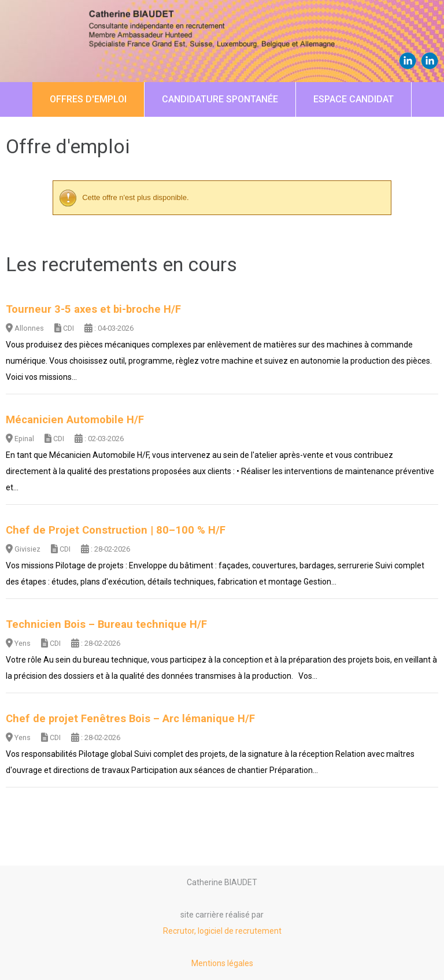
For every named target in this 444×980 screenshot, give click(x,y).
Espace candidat (354, 99)
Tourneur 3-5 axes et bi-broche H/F (93, 309)
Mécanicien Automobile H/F (75, 420)
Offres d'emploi (88, 99)
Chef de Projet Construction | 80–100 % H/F (116, 530)
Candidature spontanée (220, 99)
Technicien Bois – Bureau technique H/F (106, 624)
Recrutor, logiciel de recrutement (222, 931)
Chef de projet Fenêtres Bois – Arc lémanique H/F (130, 719)
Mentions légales (222, 963)
